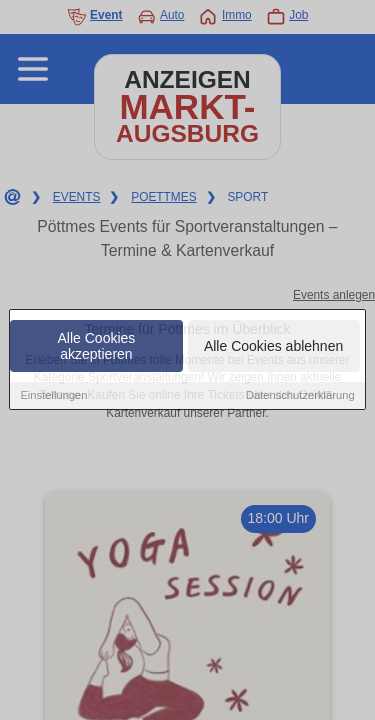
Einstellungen (53, 396)
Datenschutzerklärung (300, 396)
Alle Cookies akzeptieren (97, 347)
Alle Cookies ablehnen (273, 347)
